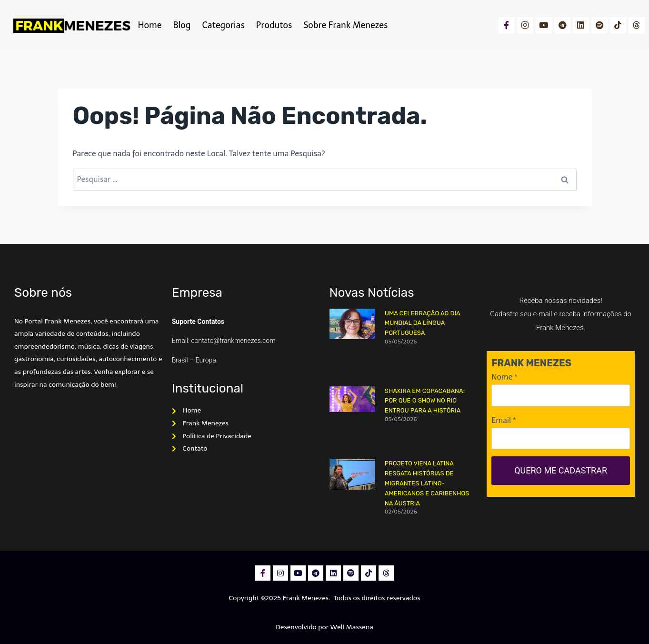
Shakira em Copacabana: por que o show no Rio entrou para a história (425, 401)
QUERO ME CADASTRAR (561, 470)
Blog (182, 25)
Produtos (274, 25)
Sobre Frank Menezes (345, 25)
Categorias (223, 25)
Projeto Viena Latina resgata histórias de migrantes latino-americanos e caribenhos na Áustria (427, 483)
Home (150, 25)
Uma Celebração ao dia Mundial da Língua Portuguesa (423, 323)
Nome (504, 377)
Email (504, 420)
